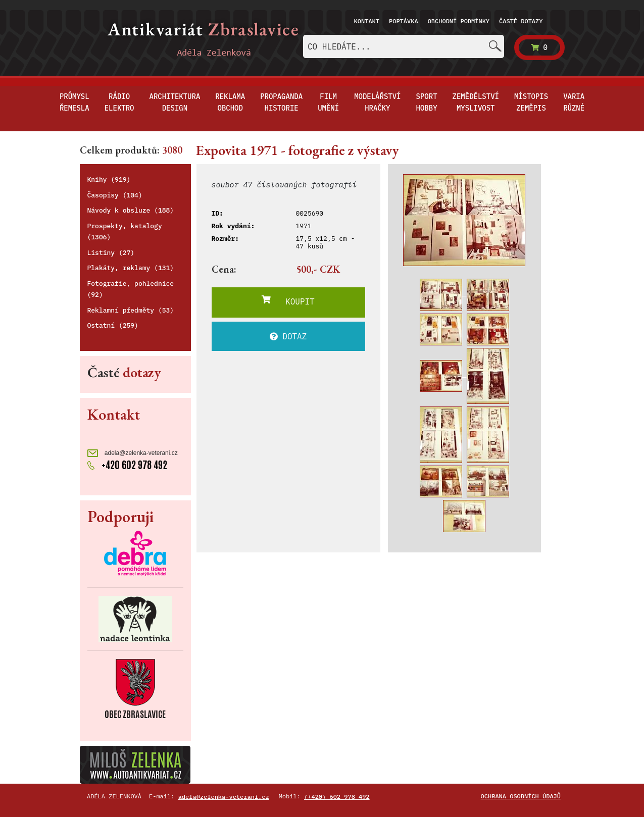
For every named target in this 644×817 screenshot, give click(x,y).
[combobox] (404, 46)
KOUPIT (288, 301)
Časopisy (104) (115, 195)
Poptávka (404, 21)
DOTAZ (288, 336)
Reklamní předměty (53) (131, 310)
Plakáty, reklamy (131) (131, 268)
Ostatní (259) (113, 325)
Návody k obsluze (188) (131, 210)
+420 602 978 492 (127, 465)
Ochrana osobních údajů (521, 796)
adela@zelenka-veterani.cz (133, 453)
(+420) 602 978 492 (337, 797)
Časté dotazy (521, 21)
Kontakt (367, 21)
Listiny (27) (111, 253)
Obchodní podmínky (459, 21)
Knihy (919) (109, 180)
